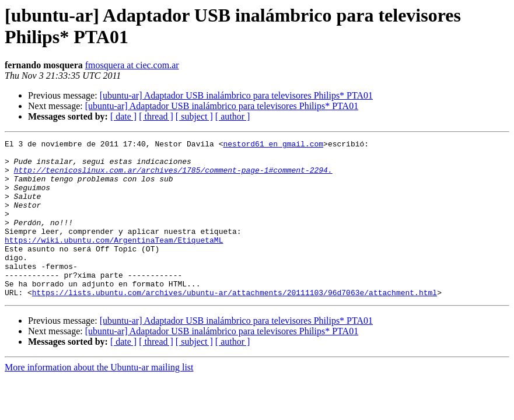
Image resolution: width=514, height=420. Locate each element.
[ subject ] (194, 116)
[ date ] (123, 116)
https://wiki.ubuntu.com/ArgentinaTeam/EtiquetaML (114, 261)
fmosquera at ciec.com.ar (132, 65)
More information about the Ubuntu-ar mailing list (99, 399)
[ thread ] (156, 116)
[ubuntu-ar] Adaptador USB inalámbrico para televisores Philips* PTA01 (236, 95)
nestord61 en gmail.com (273, 145)
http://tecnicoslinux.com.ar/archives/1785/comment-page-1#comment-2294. (173, 177)
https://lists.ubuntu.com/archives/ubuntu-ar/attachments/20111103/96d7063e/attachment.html (235, 324)
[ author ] (233, 116)
